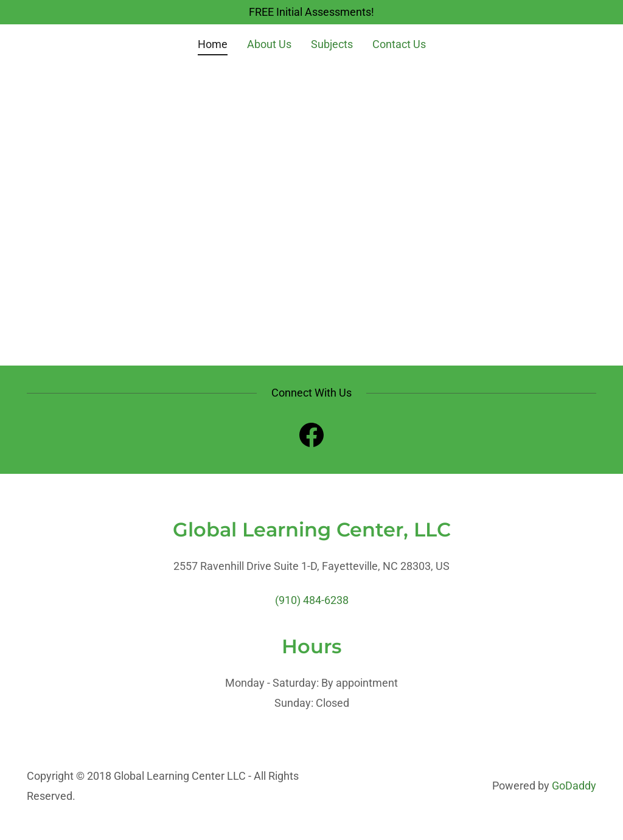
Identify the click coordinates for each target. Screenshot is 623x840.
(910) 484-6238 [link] (312, 600)
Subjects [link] (332, 44)
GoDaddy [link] (574, 786)
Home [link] (213, 44)
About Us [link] (269, 44)
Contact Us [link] (399, 44)
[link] (311, 437)
